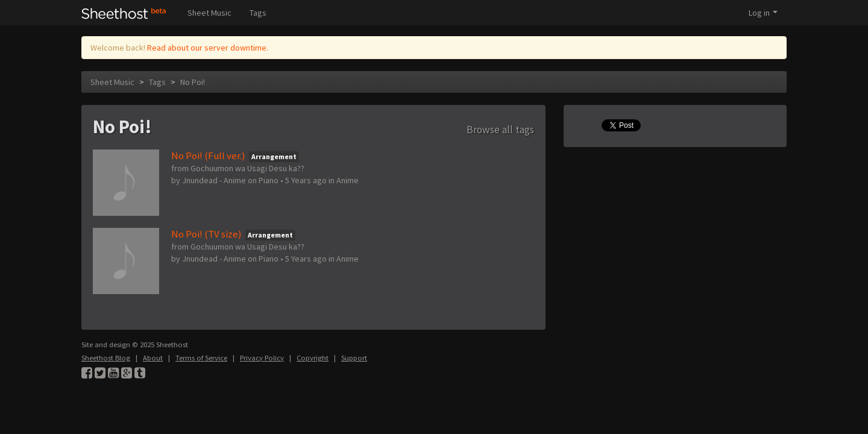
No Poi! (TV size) (206, 234)
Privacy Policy (262, 358)
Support (354, 358)
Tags (258, 13)
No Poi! (193, 82)
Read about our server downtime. (208, 48)
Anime (348, 180)
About (153, 358)
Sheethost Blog (106, 358)
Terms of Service (201, 358)
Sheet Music (209, 13)
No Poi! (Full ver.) (208, 156)
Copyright (313, 358)
